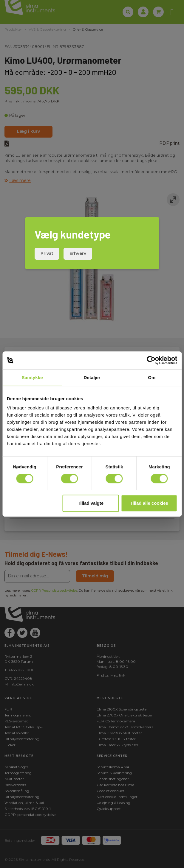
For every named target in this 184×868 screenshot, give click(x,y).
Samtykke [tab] (32, 377)
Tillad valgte (91, 503)
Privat (47, 253)
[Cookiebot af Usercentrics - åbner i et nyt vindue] (151, 360)
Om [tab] (152, 377)
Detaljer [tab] (92, 377)
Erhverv (78, 253)
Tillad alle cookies (149, 503)
